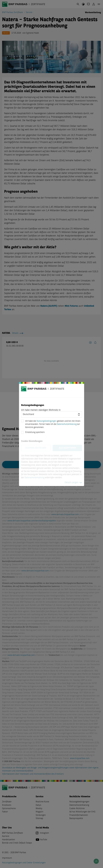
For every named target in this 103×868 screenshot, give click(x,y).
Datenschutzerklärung (67, 424)
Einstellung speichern (35, 432)
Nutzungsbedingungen (47, 421)
